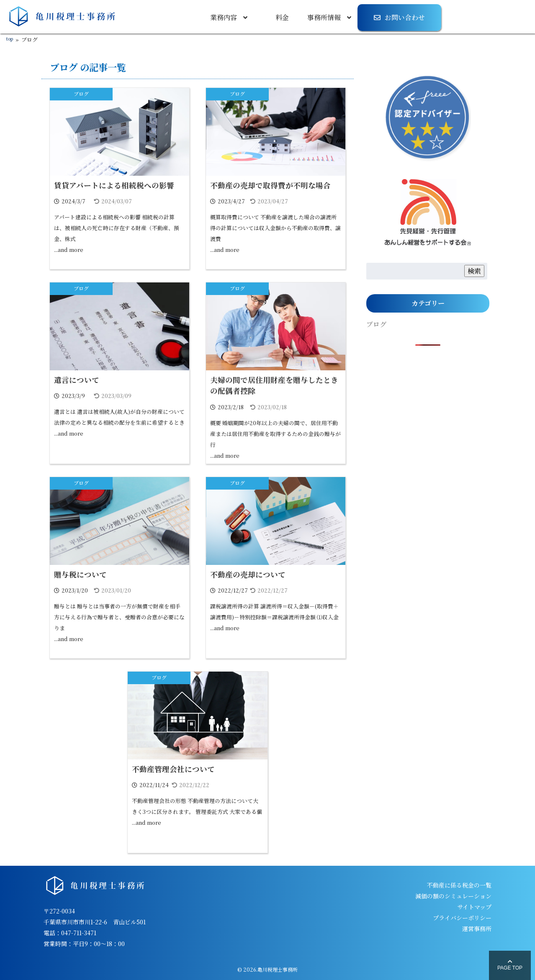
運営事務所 (477, 929)
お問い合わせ (405, 17)
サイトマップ (474, 907)
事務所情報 (324, 17)
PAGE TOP (510, 965)
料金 (282, 17)
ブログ (81, 94)
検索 (474, 271)
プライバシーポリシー (462, 918)
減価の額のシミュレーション (453, 896)
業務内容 (224, 17)
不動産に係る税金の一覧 (459, 885)
